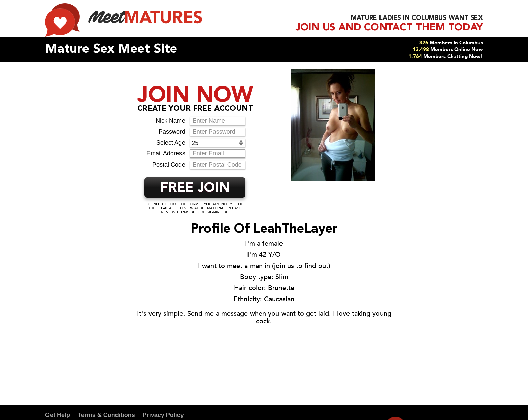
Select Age (171, 143)
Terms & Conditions (106, 415)
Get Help (58, 415)
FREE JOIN (195, 188)
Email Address (166, 153)
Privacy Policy (163, 415)
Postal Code (169, 165)
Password (172, 132)
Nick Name (170, 121)
